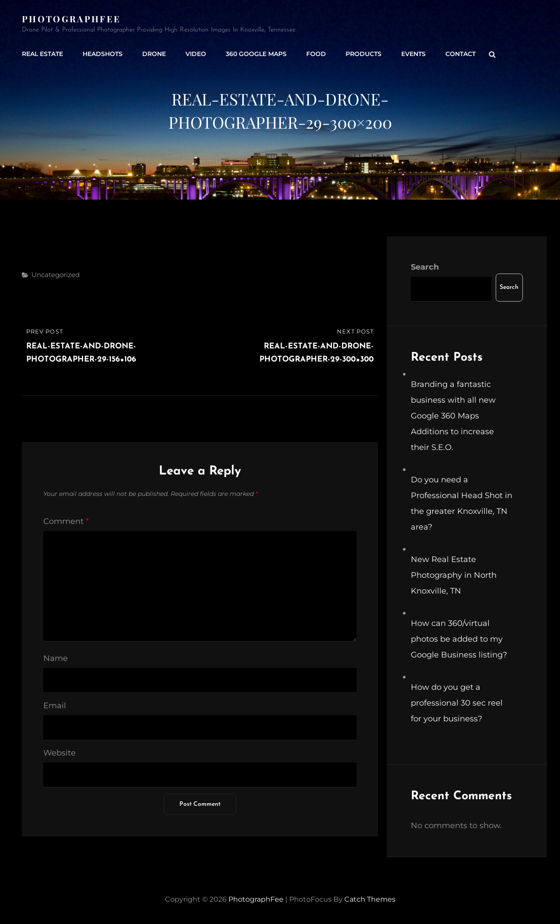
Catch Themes (370, 899)
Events (413, 54)
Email (55, 706)
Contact (460, 54)
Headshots (103, 54)
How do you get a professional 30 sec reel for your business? (457, 703)
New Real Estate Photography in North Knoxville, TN (454, 575)
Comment (66, 521)
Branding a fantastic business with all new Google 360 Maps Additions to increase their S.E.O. (453, 416)
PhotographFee (71, 19)
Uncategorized (56, 275)
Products (364, 54)
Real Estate (42, 54)
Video (196, 54)
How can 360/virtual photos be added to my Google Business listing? (459, 639)
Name (56, 658)
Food (316, 54)
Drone (154, 54)
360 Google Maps (256, 54)
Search (425, 267)
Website (59, 753)
